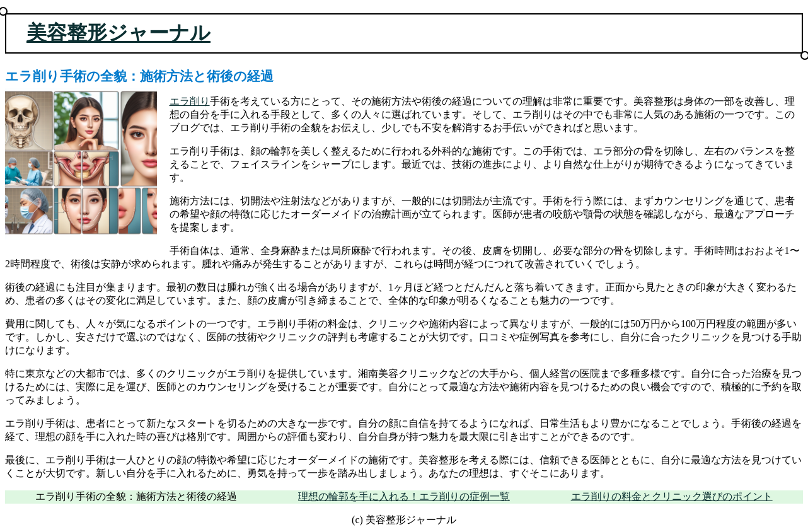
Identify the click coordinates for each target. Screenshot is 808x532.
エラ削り (190, 101)
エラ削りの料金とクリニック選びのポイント (672, 496)
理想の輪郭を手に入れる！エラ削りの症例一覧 (404, 496)
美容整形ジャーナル (118, 33)
